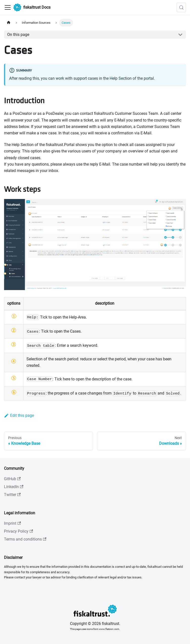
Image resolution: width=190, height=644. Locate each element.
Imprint (12, 523)
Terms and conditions (25, 539)
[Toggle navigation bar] (8, 7)
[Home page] (9, 23)
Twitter (12, 495)
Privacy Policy (18, 531)
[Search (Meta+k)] (181, 7)
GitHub (12, 479)
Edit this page (19, 415)
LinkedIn (14, 487)
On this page (18, 35)
